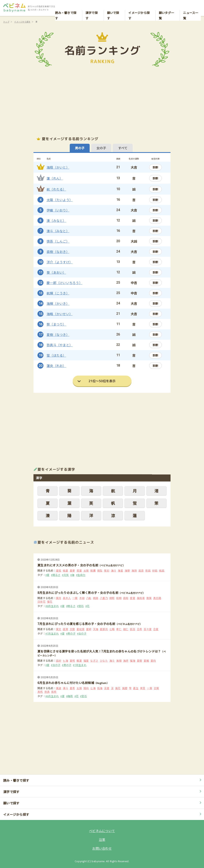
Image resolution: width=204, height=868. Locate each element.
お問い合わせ (102, 848)
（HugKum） (102, 683)
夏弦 (59, 571)
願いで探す (113, 7)
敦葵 (149, 598)
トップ (6, 22)
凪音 (141, 571)
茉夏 (79, 571)
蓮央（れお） (56, 366)
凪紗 (59, 661)
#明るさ (56, 575)
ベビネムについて (102, 831)
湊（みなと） (56, 220)
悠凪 (148, 571)
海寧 (127, 571)
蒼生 (136, 688)
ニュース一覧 (191, 7)
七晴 (112, 629)
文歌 (72, 629)
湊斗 (65, 688)
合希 (140, 629)
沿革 (102, 839)
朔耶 (112, 598)
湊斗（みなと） (58, 231)
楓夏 (79, 661)
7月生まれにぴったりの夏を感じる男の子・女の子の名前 (76, 624)
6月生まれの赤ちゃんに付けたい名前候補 (66, 683)
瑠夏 (86, 661)
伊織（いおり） (58, 210)
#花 (88, 606)
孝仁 (119, 629)
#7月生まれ (52, 634)
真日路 (157, 598)
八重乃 (104, 598)
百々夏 (148, 629)
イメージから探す (139, 7)
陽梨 (100, 571)
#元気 (65, 575)
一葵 (150, 688)
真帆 (40, 692)
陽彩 (107, 571)
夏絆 (89, 629)
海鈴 (134, 571)
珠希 (54, 692)
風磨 (125, 688)
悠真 (47, 692)
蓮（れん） (55, 178)
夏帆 (72, 661)
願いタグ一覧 (166, 7)
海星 (120, 571)
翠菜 (143, 688)
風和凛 (141, 598)
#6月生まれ (52, 696)
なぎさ (94, 661)
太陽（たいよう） (60, 200)
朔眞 (96, 598)
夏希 (72, 688)
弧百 (133, 629)
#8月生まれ (52, 606)
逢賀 (65, 629)
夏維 (146, 661)
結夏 (65, 571)
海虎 (126, 661)
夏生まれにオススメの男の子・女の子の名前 (68, 565)
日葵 (156, 688)
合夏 (156, 629)
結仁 (126, 629)
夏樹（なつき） (58, 335)
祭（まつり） (56, 324)
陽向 (86, 688)
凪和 (126, 598)
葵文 (59, 629)
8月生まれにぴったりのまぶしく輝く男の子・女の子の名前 (78, 593)
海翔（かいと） (58, 167)
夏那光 (104, 629)
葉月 (59, 598)
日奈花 (41, 602)
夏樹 (140, 661)
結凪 (162, 571)
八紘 (89, 598)
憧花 (50, 602)
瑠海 (133, 661)
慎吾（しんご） (58, 241)
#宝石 (80, 606)
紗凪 (155, 571)
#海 (72, 575)
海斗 (114, 571)
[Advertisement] (102, 102)
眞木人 (67, 598)
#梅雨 (70, 696)
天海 (96, 629)
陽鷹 (93, 571)
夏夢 (72, 571)
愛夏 (133, 598)
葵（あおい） (56, 272)
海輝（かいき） (58, 303)
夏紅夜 (80, 629)
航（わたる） (56, 189)
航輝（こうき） (58, 293)
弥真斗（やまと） (60, 345)
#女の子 (82, 634)
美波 (59, 688)
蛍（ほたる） (56, 355)
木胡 (82, 598)
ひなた (104, 661)
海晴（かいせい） (60, 314)
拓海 (100, 688)
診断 (155, 167)
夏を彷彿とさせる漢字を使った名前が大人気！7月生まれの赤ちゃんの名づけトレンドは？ (99, 651)
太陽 (86, 571)
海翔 (119, 661)
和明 (119, 598)
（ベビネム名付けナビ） (112, 565)
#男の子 (71, 634)
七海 (65, 661)
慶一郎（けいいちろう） (64, 283)
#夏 (48, 575)
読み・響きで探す (66, 7)
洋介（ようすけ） (60, 262)
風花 (118, 688)
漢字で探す (92, 7)
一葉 (75, 598)
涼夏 (107, 688)
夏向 (153, 661)
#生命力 (81, 575)
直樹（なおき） (58, 252)
